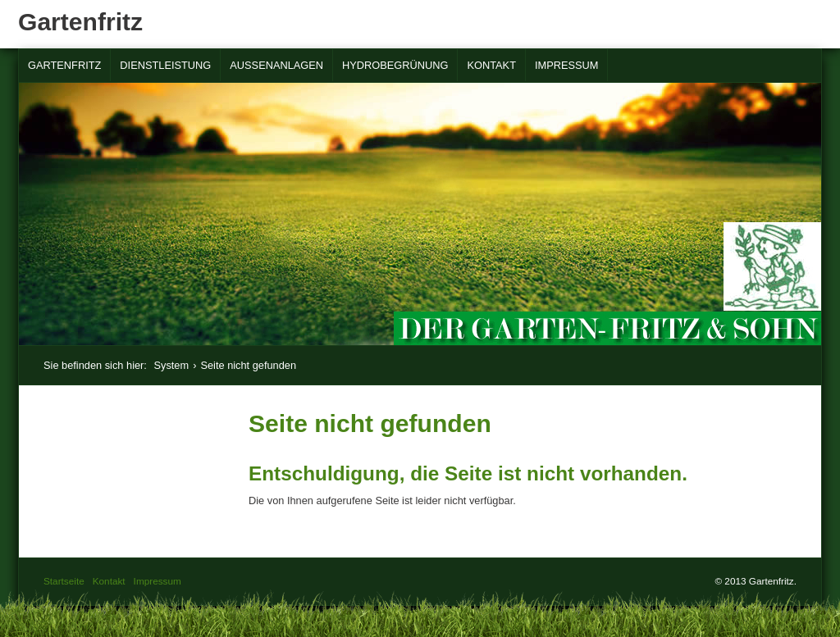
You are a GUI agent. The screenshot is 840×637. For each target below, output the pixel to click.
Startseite (64, 581)
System (171, 365)
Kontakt (491, 65)
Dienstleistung (165, 65)
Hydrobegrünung (395, 65)
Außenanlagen (276, 65)
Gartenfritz (80, 22)
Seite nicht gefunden (248, 365)
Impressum (567, 65)
